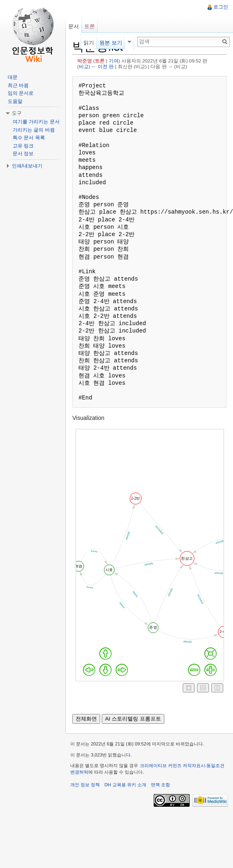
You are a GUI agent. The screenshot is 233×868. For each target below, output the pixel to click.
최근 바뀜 (18, 85)
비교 (84, 66)
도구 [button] (17, 113)
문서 (74, 26)
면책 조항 (160, 785)
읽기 (89, 43)
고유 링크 (23, 146)
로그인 (221, 7)
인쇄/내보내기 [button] (27, 166)
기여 (114, 61)
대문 (13, 77)
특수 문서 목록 (29, 138)
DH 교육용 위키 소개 (125, 785)
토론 (100, 61)
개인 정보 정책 (85, 785)
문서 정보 (23, 154)
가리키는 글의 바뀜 (34, 130)
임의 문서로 (21, 93)
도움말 (15, 101)
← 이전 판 (103, 66)
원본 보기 (111, 43)
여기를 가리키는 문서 (36, 122)
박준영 (85, 61)
